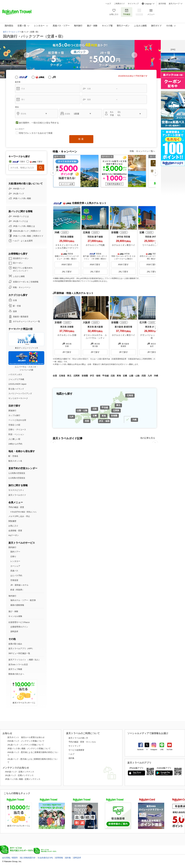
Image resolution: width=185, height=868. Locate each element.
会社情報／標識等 (10, 858)
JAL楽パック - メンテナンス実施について (26, 745)
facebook (140, 750)
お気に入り (114, 12)
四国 (87, 421)
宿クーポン (18, 263)
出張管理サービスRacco (19, 622)
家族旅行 (12, 411)
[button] (134, 55)
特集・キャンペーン (22, 287)
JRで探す (67, 352)
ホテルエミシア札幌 (95, 245)
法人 (37, 660)
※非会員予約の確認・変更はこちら (23, 512)
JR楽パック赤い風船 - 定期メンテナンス (23, 779)
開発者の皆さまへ (16, 674)
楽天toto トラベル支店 (18, 664)
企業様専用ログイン (19, 627)
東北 (118, 405)
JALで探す (67, 272)
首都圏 (114, 416)
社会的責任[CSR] (45, 858)
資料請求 (14, 631)
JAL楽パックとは (20, 221)
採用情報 (59, 858)
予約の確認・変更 (16, 507)
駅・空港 (17, 306)
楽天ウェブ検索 (15, 669)
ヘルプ (108, 4)
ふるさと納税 (19, 276)
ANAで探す (67, 265)
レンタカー (15, 561)
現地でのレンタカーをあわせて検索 (36, 133)
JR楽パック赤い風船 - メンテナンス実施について (29, 748)
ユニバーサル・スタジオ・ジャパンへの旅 (26, 361)
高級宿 (16, 317)
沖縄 (134, 420)
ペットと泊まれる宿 (17, 420)
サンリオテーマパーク (18, 398)
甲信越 (105, 407)
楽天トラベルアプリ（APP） (21, 649)
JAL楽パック (19, 194)
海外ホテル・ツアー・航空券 (23, 600)
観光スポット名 (15, 461)
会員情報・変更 (15, 531)
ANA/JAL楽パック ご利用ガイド (27, 231)
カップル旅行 (14, 415)
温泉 (15, 311)
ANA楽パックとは (21, 216)
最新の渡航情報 (17, 605)
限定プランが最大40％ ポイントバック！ (23, 269)
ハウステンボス (15, 375)
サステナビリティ (16, 490)
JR (56, 77)
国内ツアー (15, 552)
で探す (22, 162)
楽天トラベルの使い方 (78, 738)
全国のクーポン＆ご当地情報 (26, 282)
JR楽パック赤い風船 (22, 198)
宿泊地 (23, 114)
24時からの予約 (15, 444)
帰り (23, 100)
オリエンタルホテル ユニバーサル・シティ (95, 337)
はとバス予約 (16, 576)
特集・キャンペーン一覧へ (142, 151)
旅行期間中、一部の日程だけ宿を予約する (39, 123)
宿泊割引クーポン (21, 258)
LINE (162, 750)
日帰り (13, 557)
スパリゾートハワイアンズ (20, 394)
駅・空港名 (13, 456)
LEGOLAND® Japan (17, 384)
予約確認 (127, 12)
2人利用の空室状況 (17, 478)
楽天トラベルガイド (17, 495)
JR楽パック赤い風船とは (24, 226)
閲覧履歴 (12, 521)
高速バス (14, 571)
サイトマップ (133, 4)
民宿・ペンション (16, 434)
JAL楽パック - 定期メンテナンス (19, 775)
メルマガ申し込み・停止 (19, 516)
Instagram (154, 750)
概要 (31, 660)
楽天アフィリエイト (17, 660)
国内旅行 (12, 547)
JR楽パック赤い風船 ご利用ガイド (28, 236)
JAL (40, 77)
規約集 (71, 758)
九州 (71, 417)
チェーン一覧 (34, 321)
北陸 (95, 409)
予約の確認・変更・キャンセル (82, 742)
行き (23, 89)
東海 (104, 416)
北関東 (116, 410)
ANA (23, 77)
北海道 (130, 395)
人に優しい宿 (14, 439)
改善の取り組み (15, 644)
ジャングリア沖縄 (16, 379)
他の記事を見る (148, 438)
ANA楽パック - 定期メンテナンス (20, 772)
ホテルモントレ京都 (67, 335)
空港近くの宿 (14, 425)
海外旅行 (12, 596)
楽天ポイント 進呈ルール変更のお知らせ (26, 737)
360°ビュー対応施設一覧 (19, 653)
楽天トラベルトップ (11, 32)
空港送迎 (14, 580)
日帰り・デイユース (17, 430)
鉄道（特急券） (17, 590)
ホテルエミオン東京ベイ (123, 245)
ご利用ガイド (119, 4)
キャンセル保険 (15, 616)
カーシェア (15, 566)
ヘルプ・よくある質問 (23, 241)
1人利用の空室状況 (17, 473)
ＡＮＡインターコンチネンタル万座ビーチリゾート (67, 248)
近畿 (95, 416)
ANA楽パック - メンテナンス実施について (26, 741)
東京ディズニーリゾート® (26, 341)
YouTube (169, 750)
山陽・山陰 (82, 410)
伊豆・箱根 (104, 421)
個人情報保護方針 (28, 858)
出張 (15, 300)
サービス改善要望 (76, 750)
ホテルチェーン (20, 321)
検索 (81, 139)
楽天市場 (162, 4)
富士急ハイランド (16, 389)
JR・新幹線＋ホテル (19, 585)
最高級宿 (24, 317)
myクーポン (14, 535)
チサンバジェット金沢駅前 (152, 337)
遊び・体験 (13, 611)
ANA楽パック (19, 189)
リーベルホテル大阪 (152, 245)
